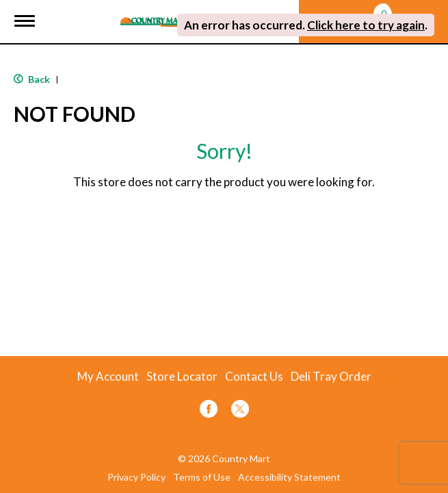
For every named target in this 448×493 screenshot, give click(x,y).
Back (32, 79)
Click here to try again (366, 25)
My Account (108, 377)
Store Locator (182, 377)
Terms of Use (202, 477)
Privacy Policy (136, 477)
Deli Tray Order (331, 377)
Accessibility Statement (289, 477)
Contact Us (254, 377)
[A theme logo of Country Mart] (155, 13)
